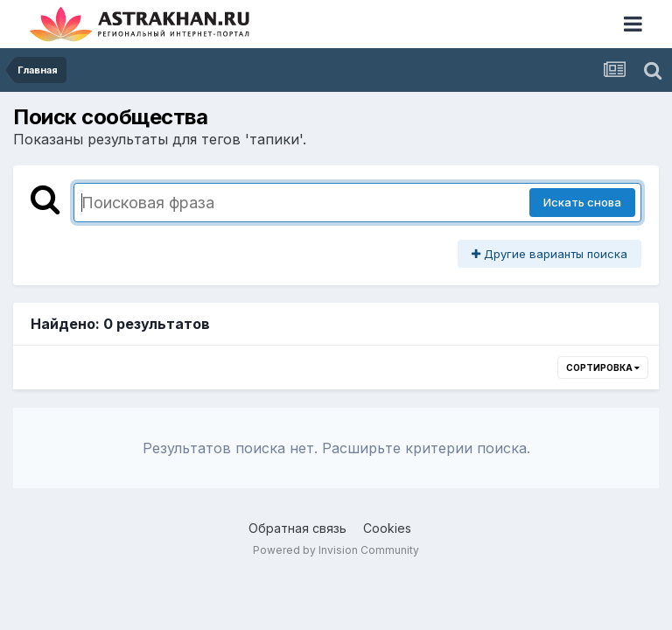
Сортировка (603, 367)
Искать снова (582, 202)
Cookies (387, 528)
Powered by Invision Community (336, 550)
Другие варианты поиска (549, 254)
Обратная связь (297, 528)
